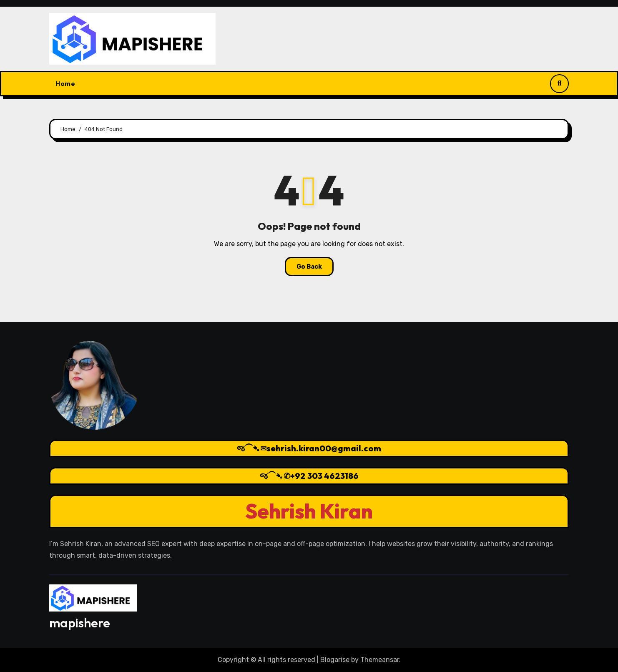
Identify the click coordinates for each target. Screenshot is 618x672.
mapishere (80, 623)
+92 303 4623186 (324, 476)
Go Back (309, 267)
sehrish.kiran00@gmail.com (324, 448)
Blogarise (335, 660)
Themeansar (380, 660)
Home (65, 83)
